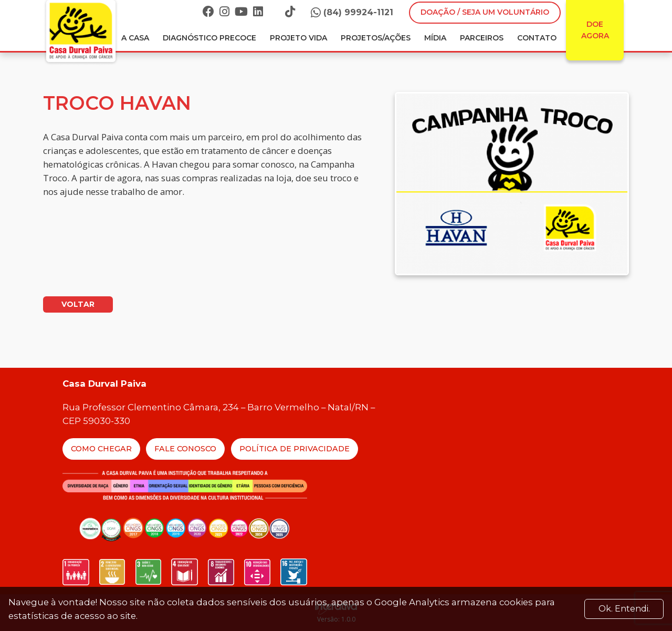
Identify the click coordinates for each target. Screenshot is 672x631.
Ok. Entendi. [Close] (624, 609)
